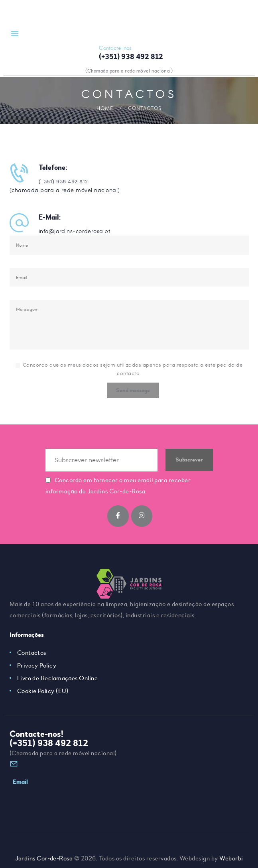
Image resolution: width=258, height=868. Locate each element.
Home (105, 108)
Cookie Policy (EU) (43, 694)
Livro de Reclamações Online (58, 681)
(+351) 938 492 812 (49, 746)
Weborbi (232, 850)
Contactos (32, 656)
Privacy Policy (37, 669)
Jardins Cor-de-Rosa (44, 850)
